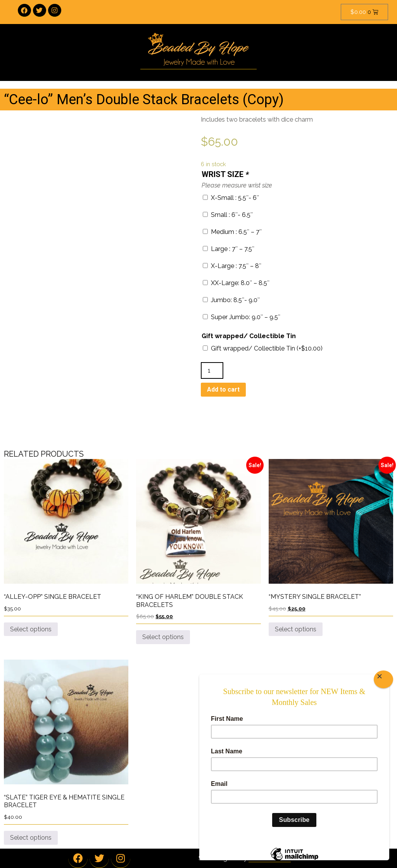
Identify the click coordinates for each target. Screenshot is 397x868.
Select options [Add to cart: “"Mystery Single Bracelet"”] (296, 629)
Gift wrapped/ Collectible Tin (249, 336)
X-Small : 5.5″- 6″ (231, 198)
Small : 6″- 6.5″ (228, 215)
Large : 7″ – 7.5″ (229, 249)
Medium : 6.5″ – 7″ (232, 232)
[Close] (383, 679)
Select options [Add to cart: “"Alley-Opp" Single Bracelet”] (31, 629)
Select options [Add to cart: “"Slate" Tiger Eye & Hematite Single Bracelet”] (31, 838)
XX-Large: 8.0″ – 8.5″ (236, 283)
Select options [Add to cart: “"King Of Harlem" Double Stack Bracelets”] (163, 637)
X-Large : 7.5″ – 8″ (232, 266)
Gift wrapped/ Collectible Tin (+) (263, 348)
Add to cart (223, 389)
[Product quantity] (212, 370)
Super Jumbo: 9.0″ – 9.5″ (242, 317)
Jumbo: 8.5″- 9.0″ (231, 300)
